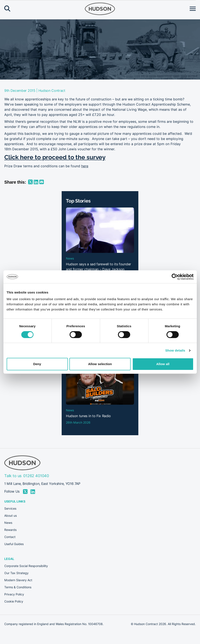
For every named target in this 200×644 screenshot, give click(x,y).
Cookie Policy (14, 601)
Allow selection (100, 364)
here (85, 166)
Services (10, 509)
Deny (37, 364)
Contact (10, 537)
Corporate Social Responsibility (26, 566)
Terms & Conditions (18, 587)
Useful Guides (14, 544)
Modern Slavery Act (18, 580)
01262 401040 (36, 476)
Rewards (10, 530)
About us (11, 516)
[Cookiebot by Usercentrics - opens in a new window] (175, 277)
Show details (175, 350)
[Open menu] (193, 9)
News (8, 523)
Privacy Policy (14, 594)
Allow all (163, 364)
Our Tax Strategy (16, 573)
